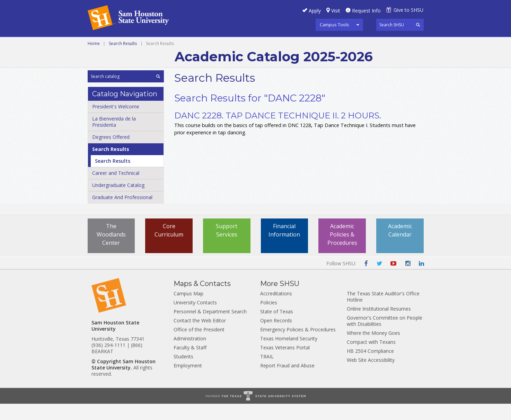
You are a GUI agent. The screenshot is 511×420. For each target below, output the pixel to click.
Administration (190, 355)
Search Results (123, 60)
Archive (315, 45)
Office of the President (199, 346)
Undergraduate (182, 45)
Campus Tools (334, 25)
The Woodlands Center (111, 251)
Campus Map (188, 310)
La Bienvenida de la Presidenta (114, 138)
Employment (188, 382)
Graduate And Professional (122, 213)
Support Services (227, 247)
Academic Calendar (400, 247)
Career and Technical (119, 45)
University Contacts (195, 319)
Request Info (366, 11)
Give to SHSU (408, 10)
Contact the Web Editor (200, 337)
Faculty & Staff (190, 364)
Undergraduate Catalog (118, 201)
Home (94, 60)
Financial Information (284, 247)
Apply (315, 11)
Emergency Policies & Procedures (298, 346)
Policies (269, 319)
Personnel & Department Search (210, 328)
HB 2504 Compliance (370, 367)
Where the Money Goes (373, 349)
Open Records (276, 337)
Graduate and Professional (255, 45)
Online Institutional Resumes (379, 325)
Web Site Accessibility (371, 376)
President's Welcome (116, 123)
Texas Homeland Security (289, 355)
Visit (336, 11)
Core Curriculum (169, 247)
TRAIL (267, 373)
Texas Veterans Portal (285, 364)
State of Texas (277, 328)
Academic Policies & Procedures (342, 251)
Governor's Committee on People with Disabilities (385, 337)
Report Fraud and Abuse (287, 382)
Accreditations (276, 310)
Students (183, 373)
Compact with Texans (371, 358)
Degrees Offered (111, 153)
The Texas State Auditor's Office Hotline (383, 313)
